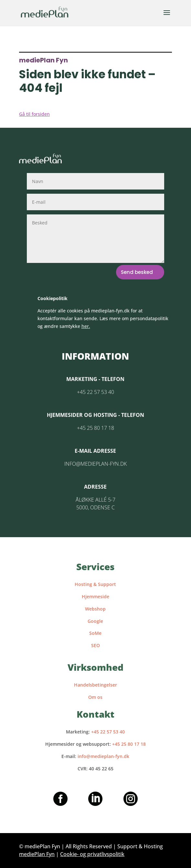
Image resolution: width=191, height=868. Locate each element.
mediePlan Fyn (37, 854)
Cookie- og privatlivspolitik (92, 854)
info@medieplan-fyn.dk (95, 464)
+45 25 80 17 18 (95, 428)
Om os (95, 697)
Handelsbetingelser (95, 685)
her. (86, 326)
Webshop (95, 609)
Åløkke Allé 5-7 (95, 500)
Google (95, 621)
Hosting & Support (95, 584)
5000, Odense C (95, 507)
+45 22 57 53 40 (95, 392)
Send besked (137, 272)
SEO (95, 645)
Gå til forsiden (34, 114)
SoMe (95, 633)
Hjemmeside (95, 597)
